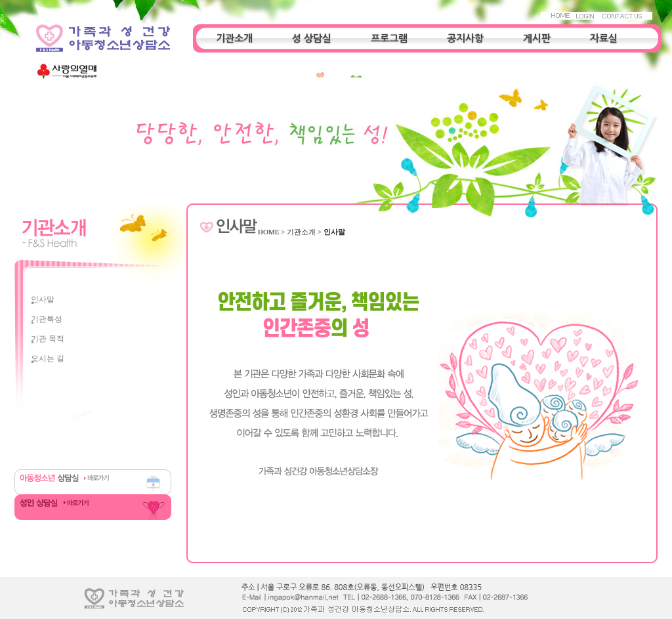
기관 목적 (48, 339)
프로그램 (389, 38)
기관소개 (234, 38)
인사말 (43, 299)
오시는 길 (48, 358)
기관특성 (47, 319)
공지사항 (465, 38)
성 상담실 (312, 38)
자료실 (604, 38)
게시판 (537, 38)
